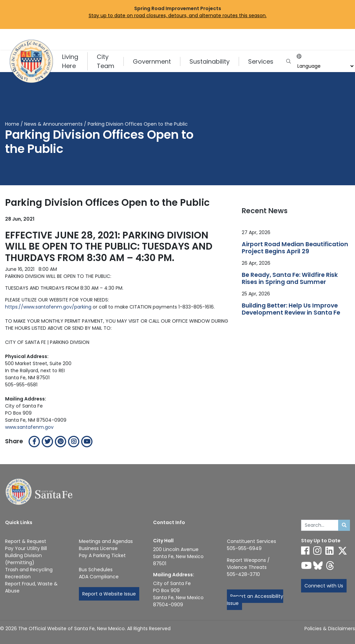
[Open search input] (288, 61)
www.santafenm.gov (29, 427)
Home (12, 124)
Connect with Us (324, 586)
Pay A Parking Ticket (102, 555)
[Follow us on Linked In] (330, 551)
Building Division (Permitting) (23, 559)
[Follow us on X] (343, 551)
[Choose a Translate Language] (325, 66)
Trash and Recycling (29, 570)
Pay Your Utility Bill (26, 548)
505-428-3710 (243, 574)
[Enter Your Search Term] (320, 525)
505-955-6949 (244, 548)
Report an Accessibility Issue (255, 600)
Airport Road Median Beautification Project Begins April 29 (295, 248)
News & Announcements (53, 124)
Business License (98, 548)
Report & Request (26, 541)
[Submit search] (344, 525)
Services (261, 61)
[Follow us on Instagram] (317, 551)
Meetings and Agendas (106, 541)
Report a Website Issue (109, 594)
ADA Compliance (99, 577)
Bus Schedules (96, 570)
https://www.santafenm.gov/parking (48, 307)
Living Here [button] (70, 61)
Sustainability (210, 61)
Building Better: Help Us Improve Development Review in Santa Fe (291, 309)
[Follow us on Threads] (330, 566)
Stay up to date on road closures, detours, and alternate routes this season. (178, 15)
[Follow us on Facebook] (305, 551)
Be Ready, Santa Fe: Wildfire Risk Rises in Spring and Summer (290, 279)
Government (152, 61)
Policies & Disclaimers (330, 629)
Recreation (18, 577)
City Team (106, 61)
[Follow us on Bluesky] (318, 566)
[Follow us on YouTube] (306, 566)
